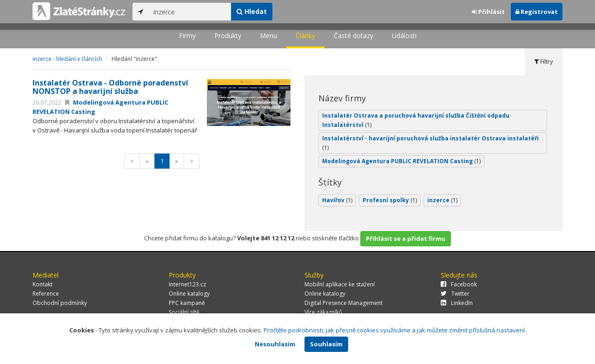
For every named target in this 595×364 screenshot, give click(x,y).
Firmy (187, 36)
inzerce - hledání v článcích (67, 59)
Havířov (337, 200)
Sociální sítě (184, 312)
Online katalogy (189, 294)
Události (404, 36)
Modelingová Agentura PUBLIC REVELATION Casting (401, 161)
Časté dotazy (354, 36)
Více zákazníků (323, 312)
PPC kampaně (187, 303)
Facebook (459, 284)
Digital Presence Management (344, 303)
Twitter (455, 294)
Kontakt (43, 284)
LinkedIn (457, 303)
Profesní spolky (390, 200)
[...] (190, 12)
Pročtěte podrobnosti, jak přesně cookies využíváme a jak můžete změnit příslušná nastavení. (395, 330)
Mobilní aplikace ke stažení (340, 284)
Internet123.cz (187, 284)
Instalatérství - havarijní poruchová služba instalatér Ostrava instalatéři (430, 143)
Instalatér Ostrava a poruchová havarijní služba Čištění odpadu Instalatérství (416, 120)
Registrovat (537, 12)
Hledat (252, 11)
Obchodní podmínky (60, 303)
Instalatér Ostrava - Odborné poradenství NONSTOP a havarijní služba (110, 87)
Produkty (228, 36)
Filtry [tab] (544, 61)
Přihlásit (488, 12)
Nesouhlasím (275, 344)
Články (305, 36)
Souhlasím (326, 344)
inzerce (442, 200)
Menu (268, 36)
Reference (46, 294)
